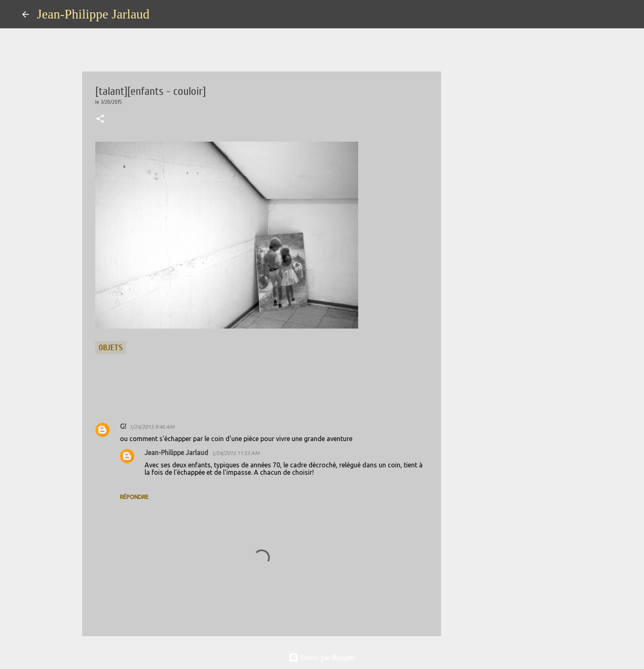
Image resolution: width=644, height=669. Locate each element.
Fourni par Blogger (322, 658)
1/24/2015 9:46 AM (152, 427)
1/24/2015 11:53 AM (235, 453)
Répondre (134, 497)
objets (111, 348)
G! (123, 426)
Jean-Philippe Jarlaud (93, 14)
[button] (100, 120)
